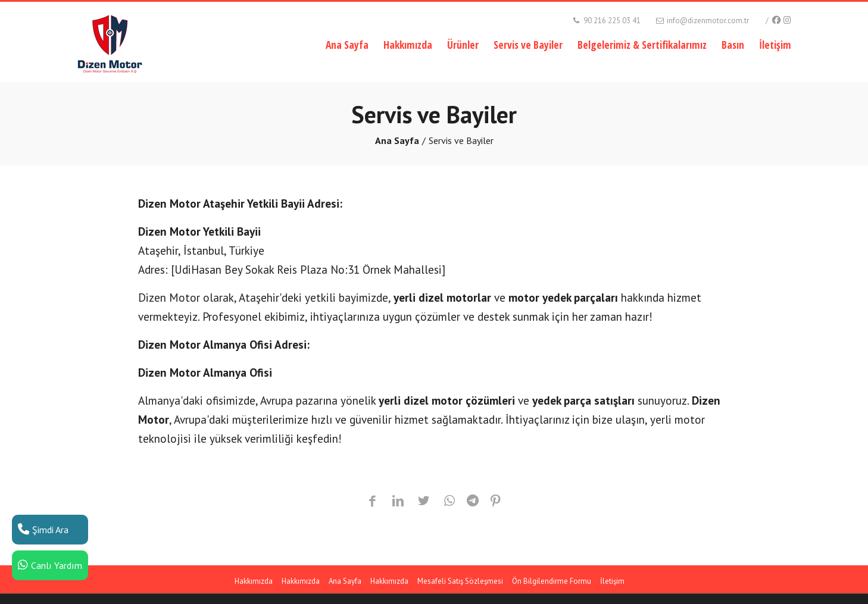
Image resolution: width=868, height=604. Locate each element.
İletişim (775, 45)
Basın (733, 45)
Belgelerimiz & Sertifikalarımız (642, 45)
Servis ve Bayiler (528, 45)
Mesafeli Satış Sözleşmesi (460, 581)
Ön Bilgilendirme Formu (552, 581)
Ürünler (463, 45)
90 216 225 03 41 (606, 21)
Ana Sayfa (347, 45)
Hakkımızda (408, 45)
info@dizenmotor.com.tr (702, 21)
